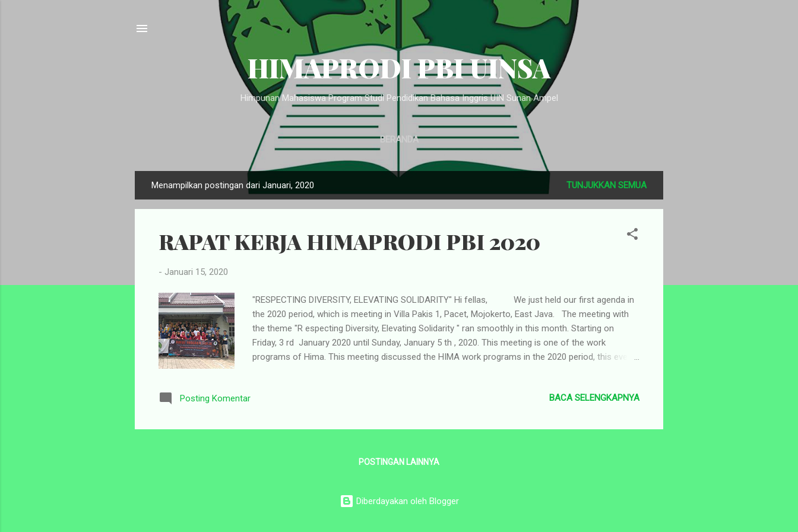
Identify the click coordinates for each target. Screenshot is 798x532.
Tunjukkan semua (607, 185)
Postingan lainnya (399, 462)
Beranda (399, 140)
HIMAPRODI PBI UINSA (399, 67)
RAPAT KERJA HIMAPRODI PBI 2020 (349, 241)
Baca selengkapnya (594, 398)
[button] (632, 236)
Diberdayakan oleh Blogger (399, 501)
